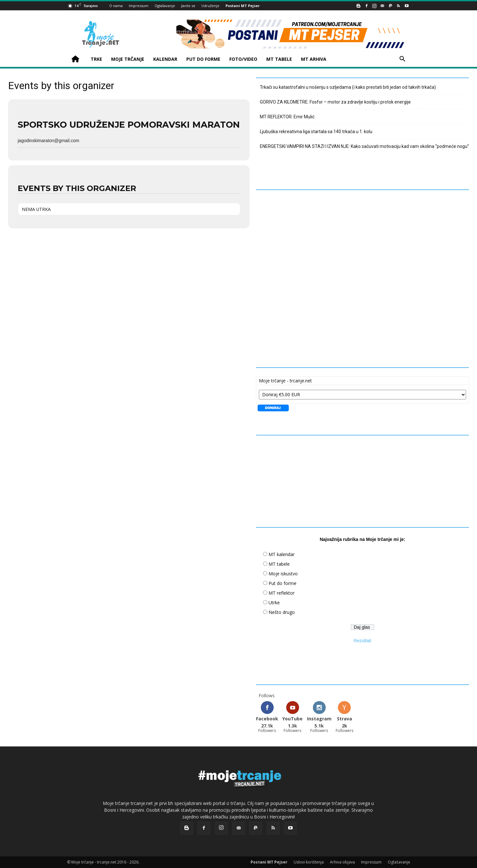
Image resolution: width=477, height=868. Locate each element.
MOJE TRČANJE (128, 59)
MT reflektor (282, 593)
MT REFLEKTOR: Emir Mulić (287, 117)
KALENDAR (165, 59)
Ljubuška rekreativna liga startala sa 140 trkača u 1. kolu (316, 132)
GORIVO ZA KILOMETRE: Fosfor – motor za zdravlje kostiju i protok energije (335, 102)
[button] (402, 60)
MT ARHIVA (314, 59)
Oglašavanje (165, 6)
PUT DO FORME (203, 59)
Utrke (274, 603)
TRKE (96, 59)
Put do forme (283, 583)
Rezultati (362, 641)
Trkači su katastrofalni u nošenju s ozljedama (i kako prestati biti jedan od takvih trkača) (348, 87)
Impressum (139, 6)
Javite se (188, 6)
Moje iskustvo (283, 574)
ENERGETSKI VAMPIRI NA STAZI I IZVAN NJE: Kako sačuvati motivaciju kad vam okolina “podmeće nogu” (364, 146)
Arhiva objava (342, 862)
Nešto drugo (282, 612)
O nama (116, 6)
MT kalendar (282, 554)
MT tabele (279, 564)
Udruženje (210, 6)
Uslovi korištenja (309, 862)
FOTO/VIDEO (243, 59)
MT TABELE (279, 59)
